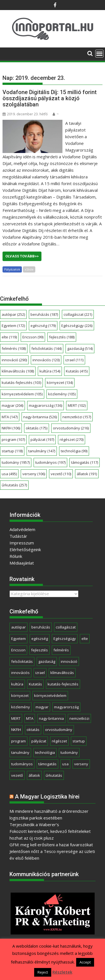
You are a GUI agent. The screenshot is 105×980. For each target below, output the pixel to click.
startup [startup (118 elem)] (12, 451)
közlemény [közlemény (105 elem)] (62, 394)
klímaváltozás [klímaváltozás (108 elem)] (18, 371)
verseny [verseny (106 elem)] (34, 474)
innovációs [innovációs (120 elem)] (46, 360)
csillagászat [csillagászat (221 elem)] (78, 314)
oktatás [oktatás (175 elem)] (37, 428)
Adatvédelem (22, 529)
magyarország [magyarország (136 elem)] (46, 405)
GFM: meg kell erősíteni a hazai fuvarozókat (51, 845)
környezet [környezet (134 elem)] (60, 383)
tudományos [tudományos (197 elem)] (50, 462)
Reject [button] (43, 972)
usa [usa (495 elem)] (9, 474)
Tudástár (18, 536)
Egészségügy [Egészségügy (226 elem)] (77, 326)
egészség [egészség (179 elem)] (43, 326)
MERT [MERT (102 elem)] (77, 405)
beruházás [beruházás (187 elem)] (44, 314)
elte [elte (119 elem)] (9, 337)
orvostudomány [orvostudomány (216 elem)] (71, 428)
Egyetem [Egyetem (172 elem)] (13, 326)
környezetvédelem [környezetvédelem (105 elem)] (22, 394)
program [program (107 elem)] (13, 439)
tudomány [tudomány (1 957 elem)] (16, 462)
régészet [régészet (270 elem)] (72, 439)
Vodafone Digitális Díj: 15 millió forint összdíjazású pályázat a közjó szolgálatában (50, 98)
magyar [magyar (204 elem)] (12, 405)
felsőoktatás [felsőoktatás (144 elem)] (46, 348)
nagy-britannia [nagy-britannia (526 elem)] (40, 417)
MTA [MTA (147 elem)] (10, 417)
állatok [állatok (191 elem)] (87, 474)
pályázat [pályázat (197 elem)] (42, 439)
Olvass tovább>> (22, 256)
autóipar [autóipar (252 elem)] (13, 314)
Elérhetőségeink (25, 549)
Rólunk (16, 556)
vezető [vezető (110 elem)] (61, 474)
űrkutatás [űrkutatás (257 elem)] (14, 485)
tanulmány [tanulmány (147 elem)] (42, 451)
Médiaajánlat (22, 563)
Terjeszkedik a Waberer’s (34, 824)
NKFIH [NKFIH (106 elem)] (11, 428)
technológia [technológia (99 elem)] (74, 451)
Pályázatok (12, 269)
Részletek (62, 972)
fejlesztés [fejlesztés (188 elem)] (62, 337)
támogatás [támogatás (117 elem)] (85, 462)
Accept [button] (85, 962)
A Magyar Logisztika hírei (47, 797)
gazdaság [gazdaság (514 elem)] (80, 348)
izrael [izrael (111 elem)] (74, 360)
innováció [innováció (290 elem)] (14, 360)
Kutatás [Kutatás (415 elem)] (77, 371)
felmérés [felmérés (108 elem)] (14, 348)
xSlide (29, 269)
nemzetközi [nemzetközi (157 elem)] (77, 417)
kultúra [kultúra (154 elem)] (50, 371)
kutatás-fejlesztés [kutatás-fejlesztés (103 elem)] (21, 383)
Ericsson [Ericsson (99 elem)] (33, 337)
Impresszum (22, 543)
